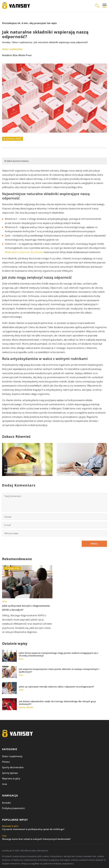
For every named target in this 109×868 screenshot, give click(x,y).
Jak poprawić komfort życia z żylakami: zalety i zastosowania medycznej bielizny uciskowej (81, 470)
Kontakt (6, 803)
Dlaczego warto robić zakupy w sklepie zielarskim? (25, 471)
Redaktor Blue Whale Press (17, 55)
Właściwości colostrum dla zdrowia (24, 252)
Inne (5, 784)
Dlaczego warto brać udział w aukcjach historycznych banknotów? (36, 839)
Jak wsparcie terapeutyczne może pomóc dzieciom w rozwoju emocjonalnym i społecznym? (59, 671)
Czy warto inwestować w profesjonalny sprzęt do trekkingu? (33, 829)
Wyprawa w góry (11, 778)
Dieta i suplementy (12, 49)
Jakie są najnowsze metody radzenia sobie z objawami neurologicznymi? (56, 687)
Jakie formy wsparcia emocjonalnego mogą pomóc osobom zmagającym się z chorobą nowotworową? (58, 654)
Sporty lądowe (10, 773)
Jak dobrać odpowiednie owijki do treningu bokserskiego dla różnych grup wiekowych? (57, 703)
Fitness (6, 762)
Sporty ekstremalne (13, 767)
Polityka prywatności (13, 808)
